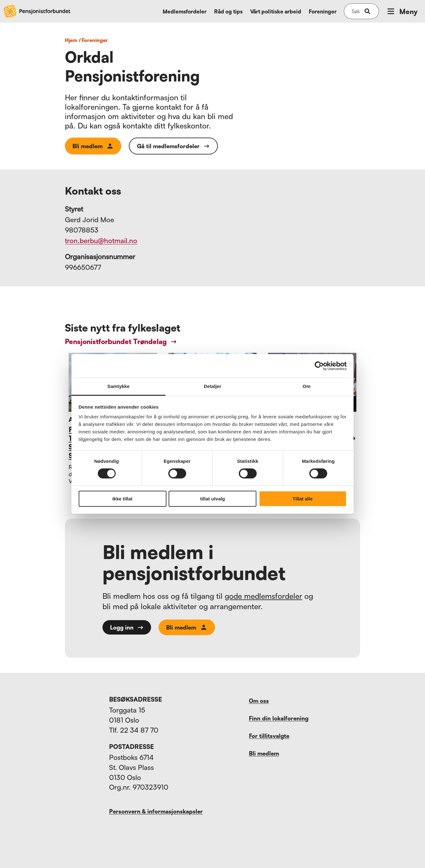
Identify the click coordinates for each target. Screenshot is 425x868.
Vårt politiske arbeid (276, 11)
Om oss (259, 701)
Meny (402, 11)
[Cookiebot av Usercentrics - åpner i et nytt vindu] (319, 366)
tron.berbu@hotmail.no (101, 241)
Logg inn (127, 627)
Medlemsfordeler (185, 11)
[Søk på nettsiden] (356, 11)
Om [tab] (306, 386)
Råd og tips (228, 11)
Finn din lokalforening (279, 718)
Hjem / (73, 40)
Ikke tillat (122, 499)
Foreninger (323, 11)
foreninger (95, 40)
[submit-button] (367, 11)
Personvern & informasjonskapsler (156, 811)
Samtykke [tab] (119, 386)
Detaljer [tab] (212, 386)
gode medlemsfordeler (263, 596)
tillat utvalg (212, 499)
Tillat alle (303, 499)
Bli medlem (93, 146)
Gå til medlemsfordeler (173, 146)
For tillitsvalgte (269, 736)
